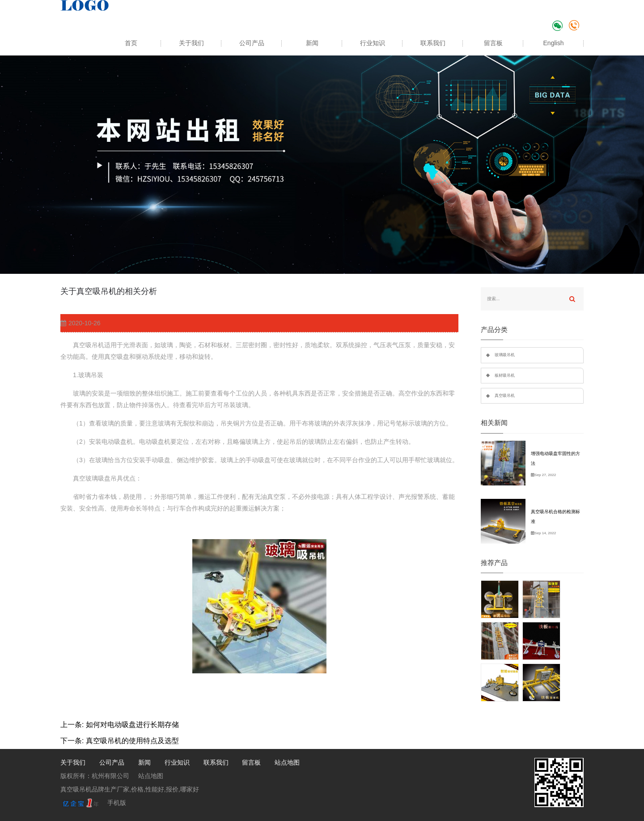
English (554, 43)
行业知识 (373, 43)
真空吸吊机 (505, 396)
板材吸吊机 (505, 375)
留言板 (493, 43)
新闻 (312, 43)
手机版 (117, 803)
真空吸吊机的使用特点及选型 (132, 741)
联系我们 (433, 43)
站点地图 (287, 762)
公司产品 (252, 43)
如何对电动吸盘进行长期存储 (132, 725)
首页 (131, 43)
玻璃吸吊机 (505, 355)
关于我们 (191, 43)
